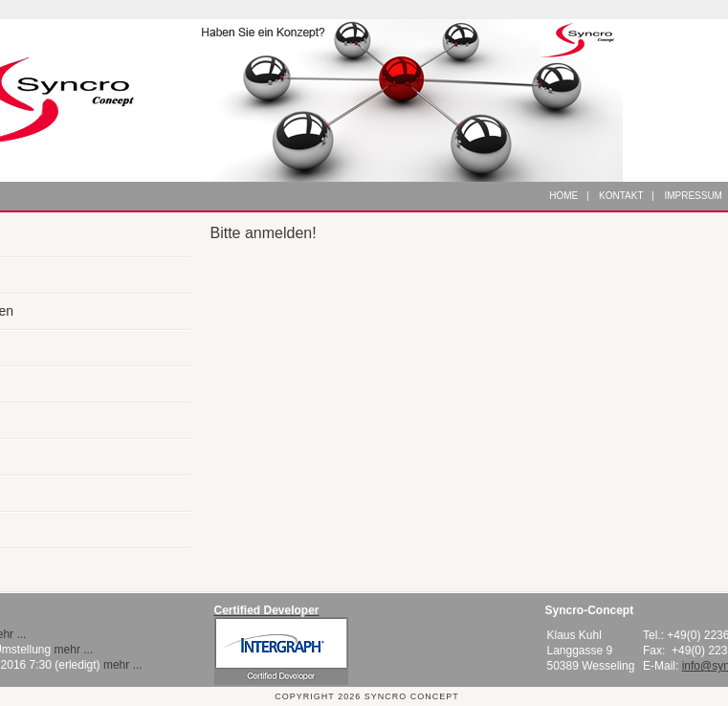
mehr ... (74, 650)
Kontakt (621, 196)
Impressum (693, 196)
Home (563, 196)
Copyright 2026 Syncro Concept (366, 696)
